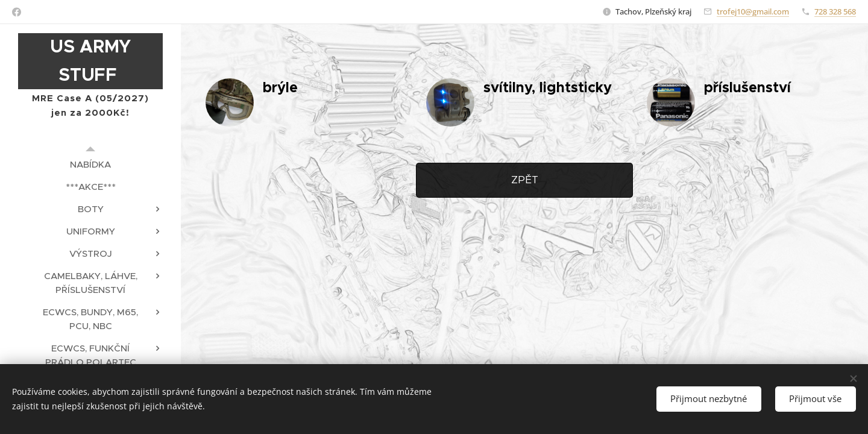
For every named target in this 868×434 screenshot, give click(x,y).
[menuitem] (90, 164)
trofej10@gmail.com (753, 11)
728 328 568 (835, 11)
